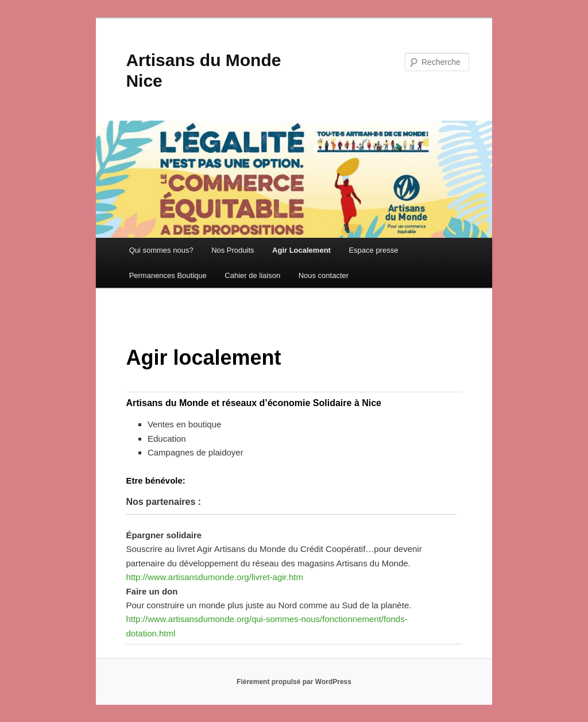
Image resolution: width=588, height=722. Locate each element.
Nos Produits (233, 250)
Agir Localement (301, 250)
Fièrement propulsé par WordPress (294, 682)
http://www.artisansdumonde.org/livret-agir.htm (214, 577)
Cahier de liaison (252, 275)
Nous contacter (324, 275)
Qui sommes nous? (161, 250)
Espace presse (373, 250)
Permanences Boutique (168, 275)
